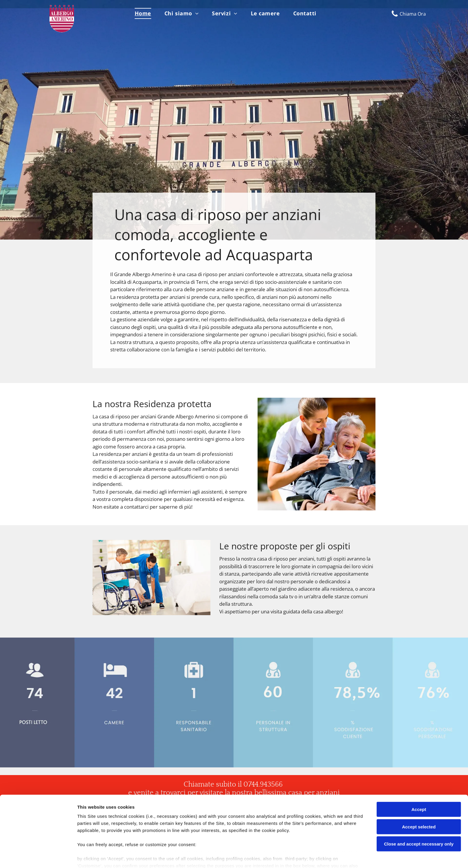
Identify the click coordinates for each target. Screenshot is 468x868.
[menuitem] (145, 13)
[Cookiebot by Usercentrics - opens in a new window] (38, 856)
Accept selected (419, 799)
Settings (300, 856)
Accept (419, 782)
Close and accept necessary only (419, 816)
